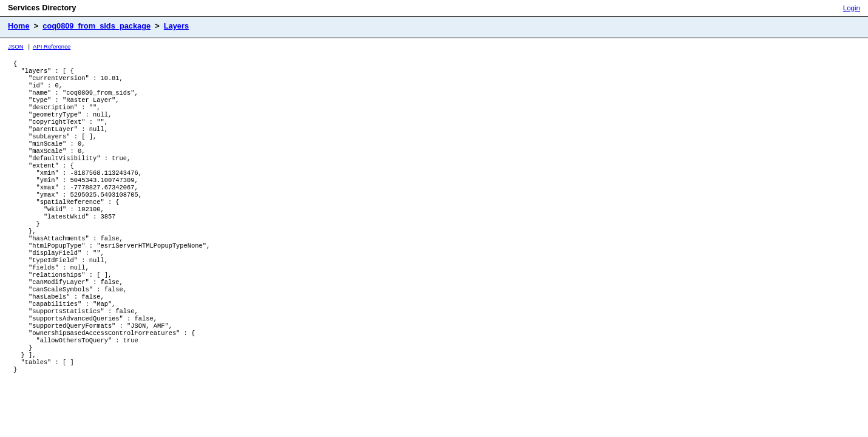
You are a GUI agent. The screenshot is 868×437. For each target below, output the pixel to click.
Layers (176, 26)
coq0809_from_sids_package (97, 26)
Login (852, 8)
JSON (16, 46)
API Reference (52, 46)
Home (19, 26)
